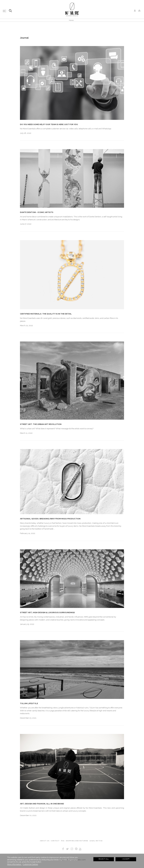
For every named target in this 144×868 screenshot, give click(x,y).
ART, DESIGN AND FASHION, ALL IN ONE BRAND (42, 804)
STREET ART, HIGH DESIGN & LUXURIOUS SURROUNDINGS (47, 612)
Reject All (104, 859)
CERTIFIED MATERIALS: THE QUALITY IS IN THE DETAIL (46, 314)
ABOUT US (45, 841)
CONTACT (55, 841)
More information (14, 864)
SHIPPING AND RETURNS (77, 841)
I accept (126, 859)
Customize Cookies (30, 864)
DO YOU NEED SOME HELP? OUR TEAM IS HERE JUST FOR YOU (49, 124)
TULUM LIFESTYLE (29, 703)
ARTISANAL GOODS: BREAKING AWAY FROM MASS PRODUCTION (50, 519)
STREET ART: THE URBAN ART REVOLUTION (41, 424)
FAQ (63, 841)
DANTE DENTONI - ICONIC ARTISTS (37, 212)
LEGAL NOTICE (96, 841)
